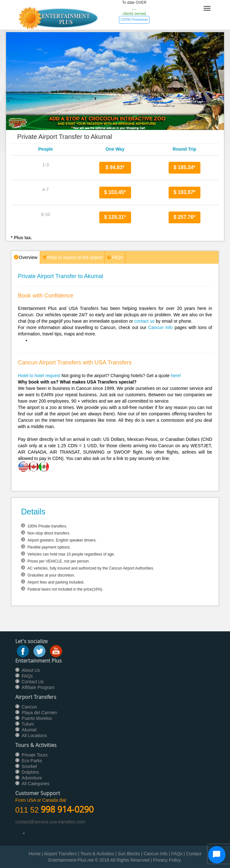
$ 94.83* (115, 167)
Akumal (29, 730)
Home (35, 854)
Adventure (32, 778)
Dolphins (30, 772)
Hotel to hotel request (39, 376)
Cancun (29, 707)
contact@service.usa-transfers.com (50, 822)
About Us (31, 670)
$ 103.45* (115, 192)
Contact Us (33, 682)
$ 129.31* (115, 217)
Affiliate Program (38, 687)
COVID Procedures (134, 20)
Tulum (28, 724)
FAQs (27, 676)
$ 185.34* (185, 167)
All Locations (34, 735)
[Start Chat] (217, 855)
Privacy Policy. (167, 860)
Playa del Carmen (39, 713)
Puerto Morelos (37, 718)
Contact (194, 854)
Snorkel (29, 766)
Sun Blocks (129, 854)
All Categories (35, 784)
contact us (144, 321)
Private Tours (35, 755)
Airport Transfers (60, 854)
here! (176, 376)
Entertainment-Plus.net (72, 860)
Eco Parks (32, 761)
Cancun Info (160, 327)
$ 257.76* (185, 217)
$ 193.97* (185, 192)
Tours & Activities (97, 854)
